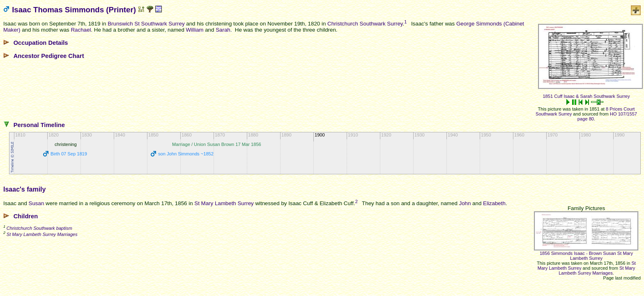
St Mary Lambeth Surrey (224, 203)
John (465, 203)
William (195, 30)
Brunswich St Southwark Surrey (146, 24)
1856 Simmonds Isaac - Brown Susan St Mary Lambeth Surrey (586, 256)
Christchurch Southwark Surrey (365, 24)
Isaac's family (24, 189)
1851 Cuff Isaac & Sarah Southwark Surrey (586, 96)
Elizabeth (494, 203)
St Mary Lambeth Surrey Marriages (597, 271)
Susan (37, 203)
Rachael (81, 30)
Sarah (223, 30)
